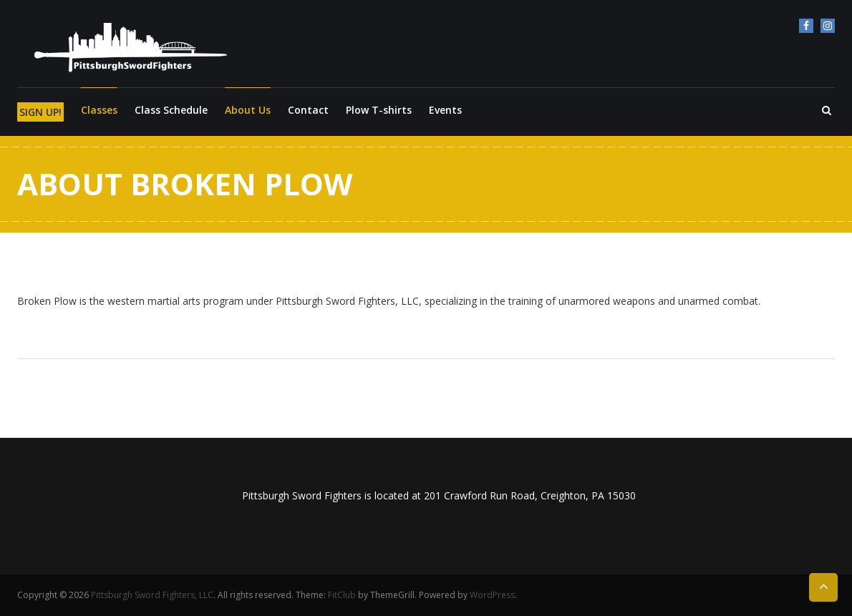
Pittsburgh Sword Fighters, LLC (152, 595)
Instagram (828, 26)
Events (445, 110)
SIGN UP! (40, 112)
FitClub (342, 595)
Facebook (806, 26)
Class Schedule (171, 110)
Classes (99, 110)
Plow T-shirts (379, 110)
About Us (248, 110)
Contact (308, 110)
